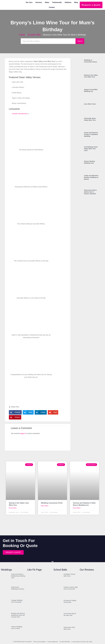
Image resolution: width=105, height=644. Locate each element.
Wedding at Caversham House (90, 61)
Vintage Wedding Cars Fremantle (17, 601)
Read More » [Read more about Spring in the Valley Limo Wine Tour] (13, 508)
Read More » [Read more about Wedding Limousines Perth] (45, 506)
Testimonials (57, 2)
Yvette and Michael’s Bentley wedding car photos (91, 177)
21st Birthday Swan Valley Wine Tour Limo (91, 149)
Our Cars (29, 2)
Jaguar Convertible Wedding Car (91, 90)
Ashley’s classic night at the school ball (71, 588)
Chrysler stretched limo (20, 114)
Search (80, 41)
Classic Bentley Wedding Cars (89, 162)
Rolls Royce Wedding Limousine (18, 588)
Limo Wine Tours (90, 104)
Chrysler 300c (34, 35)
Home (22, 35)
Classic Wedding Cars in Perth (17, 628)
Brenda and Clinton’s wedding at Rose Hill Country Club (18, 615)
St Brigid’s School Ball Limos (69, 575)
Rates (47, 2)
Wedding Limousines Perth (52, 503)
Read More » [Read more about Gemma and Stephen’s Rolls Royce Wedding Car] (77, 508)
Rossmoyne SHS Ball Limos (69, 628)
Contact (52, 7)
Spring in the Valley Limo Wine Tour (91, 76)
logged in (23, 433)
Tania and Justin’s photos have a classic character (90, 192)
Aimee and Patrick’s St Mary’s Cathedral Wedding (91, 134)
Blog (76, 2)
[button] (15, 412)
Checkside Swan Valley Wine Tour (90, 119)
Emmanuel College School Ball (70, 601)
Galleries (68, 2)
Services (39, 2)
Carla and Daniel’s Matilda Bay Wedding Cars (18, 576)
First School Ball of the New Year (70, 615)
